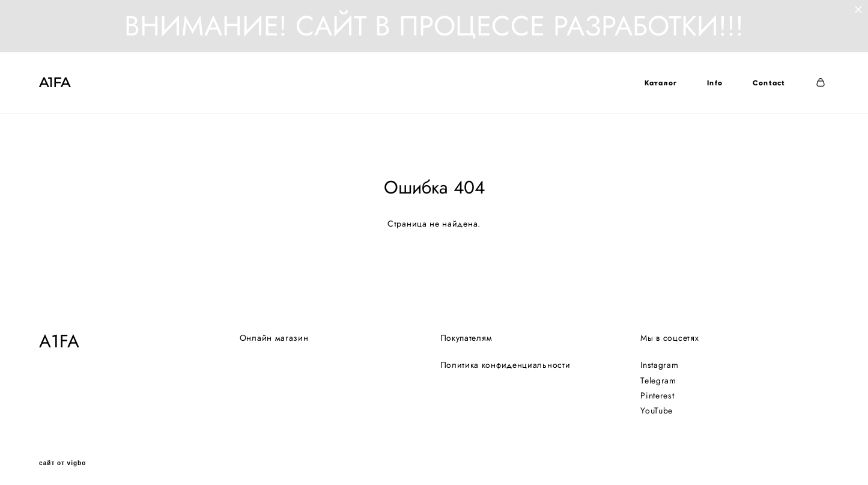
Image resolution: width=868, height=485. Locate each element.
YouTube (657, 404)
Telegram (658, 374)
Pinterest (657, 389)
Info (715, 83)
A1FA (55, 83)
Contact (769, 83)
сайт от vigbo (62, 457)
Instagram (659, 359)
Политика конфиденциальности (505, 359)
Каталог (660, 83)
